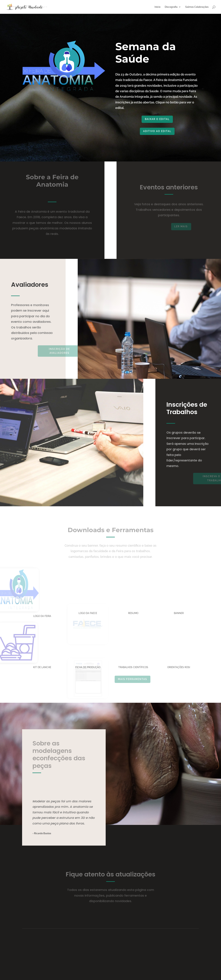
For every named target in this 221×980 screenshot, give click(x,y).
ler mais (189, 226)
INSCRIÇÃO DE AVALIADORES (76, 351)
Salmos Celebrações (197, 7)
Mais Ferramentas (146, 679)
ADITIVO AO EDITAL (164, 131)
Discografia (171, 7)
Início (157, 7)
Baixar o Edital (164, 119)
